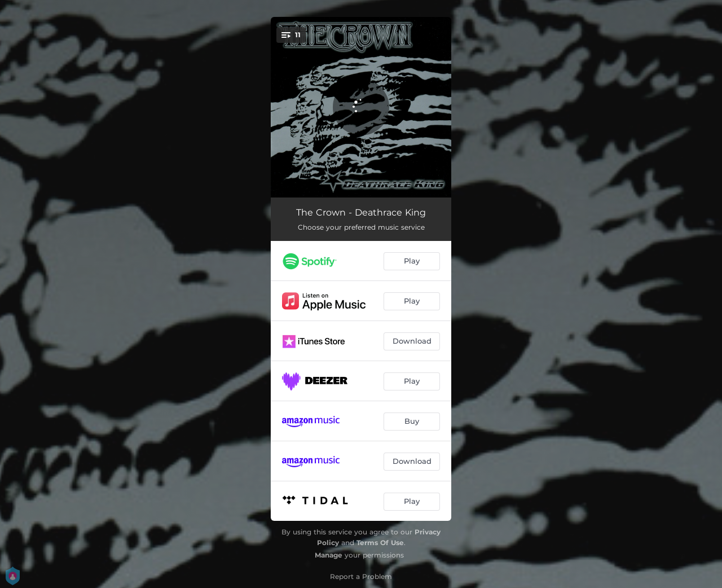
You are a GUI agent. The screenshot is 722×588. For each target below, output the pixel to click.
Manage (329, 555)
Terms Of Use (380, 543)
